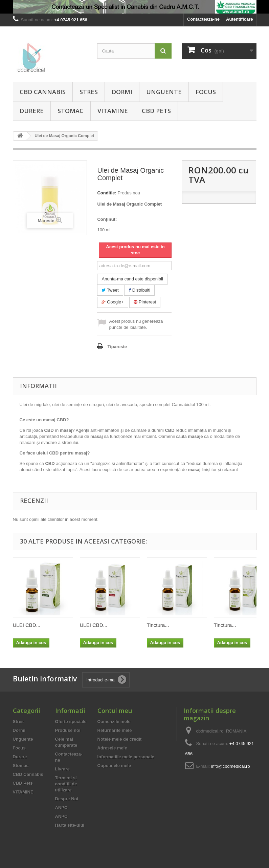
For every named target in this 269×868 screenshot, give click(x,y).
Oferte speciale (71, 722)
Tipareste (117, 347)
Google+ (113, 302)
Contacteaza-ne (203, 19)
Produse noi (68, 730)
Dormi (122, 92)
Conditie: (107, 193)
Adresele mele (112, 748)
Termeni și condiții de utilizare (66, 784)
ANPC (61, 808)
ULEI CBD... (27, 625)
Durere (32, 111)
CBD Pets (156, 111)
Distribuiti (139, 290)
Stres (89, 92)
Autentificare (239, 19)
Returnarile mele (115, 730)
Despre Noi (67, 799)
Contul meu (115, 711)
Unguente (164, 92)
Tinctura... (158, 625)
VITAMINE (113, 111)
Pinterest (145, 302)
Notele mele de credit (120, 739)
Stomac (71, 111)
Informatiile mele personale (126, 757)
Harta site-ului (70, 825)
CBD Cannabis (43, 92)
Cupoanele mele (114, 766)
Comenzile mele (114, 722)
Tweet (110, 290)
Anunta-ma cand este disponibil (132, 279)
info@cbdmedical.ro (231, 766)
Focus (206, 92)
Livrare (62, 769)
